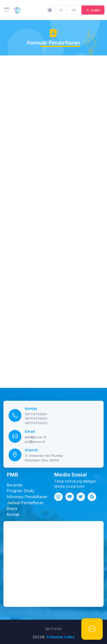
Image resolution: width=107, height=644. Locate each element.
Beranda (15, 485)
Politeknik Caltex (61, 637)
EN (74, 10)
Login (95, 10)
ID (61, 10)
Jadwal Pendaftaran (25, 503)
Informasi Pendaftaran (27, 497)
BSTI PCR (54, 629)
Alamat (31, 450)
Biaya (12, 509)
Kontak (31, 409)
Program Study (21, 491)
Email (30, 431)
